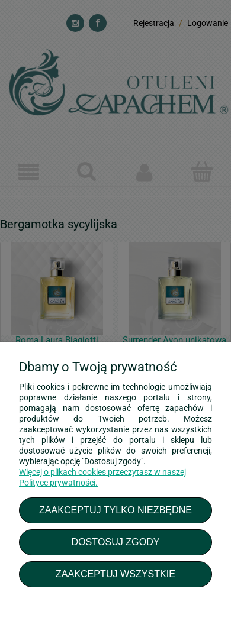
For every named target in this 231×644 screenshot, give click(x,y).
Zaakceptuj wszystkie (115, 574)
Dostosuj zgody (115, 542)
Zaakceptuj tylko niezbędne (115, 510)
